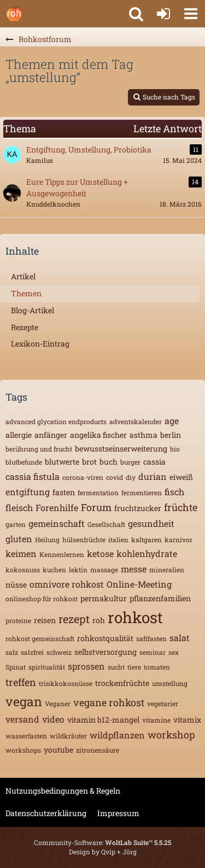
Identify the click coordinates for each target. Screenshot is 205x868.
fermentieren (142, 492)
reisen (45, 620)
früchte (181, 507)
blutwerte (62, 462)
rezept (74, 619)
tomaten (157, 667)
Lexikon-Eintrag (40, 344)
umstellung (170, 683)
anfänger (51, 435)
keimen (21, 553)
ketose (100, 553)
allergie (19, 435)
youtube (58, 750)
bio (175, 449)
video (53, 719)
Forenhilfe (57, 508)
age (172, 421)
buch (109, 462)
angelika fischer (98, 435)
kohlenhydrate (147, 553)
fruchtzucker (138, 508)
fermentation (98, 492)
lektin (78, 570)
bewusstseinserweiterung (121, 448)
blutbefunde (24, 462)
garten (16, 524)
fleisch (19, 508)
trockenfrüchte (122, 683)
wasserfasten (26, 736)
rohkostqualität (105, 638)
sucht (116, 667)
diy (131, 477)
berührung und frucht (39, 449)
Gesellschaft (106, 524)
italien (118, 539)
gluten (19, 539)
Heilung (47, 539)
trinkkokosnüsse (66, 683)
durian (153, 476)
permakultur (104, 598)
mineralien (167, 570)
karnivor (178, 539)
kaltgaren (147, 539)
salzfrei (32, 652)
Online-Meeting (139, 584)
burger (130, 462)
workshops (23, 750)
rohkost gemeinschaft (40, 638)
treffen (21, 682)
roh (99, 620)
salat (180, 638)
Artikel (23, 276)
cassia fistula (33, 476)
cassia (154, 462)
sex (174, 652)
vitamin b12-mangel (103, 720)
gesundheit (151, 523)
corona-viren (83, 477)
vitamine (156, 720)
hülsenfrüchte (84, 539)
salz (12, 652)
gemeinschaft (57, 523)
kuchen (54, 570)
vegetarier (163, 703)
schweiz (59, 652)
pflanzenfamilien (160, 598)
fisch (174, 492)
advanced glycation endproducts (56, 421)
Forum (96, 507)
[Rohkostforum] (14, 14)
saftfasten (151, 638)
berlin (171, 435)
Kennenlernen (62, 554)
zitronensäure (98, 750)
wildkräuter (68, 736)
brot (89, 462)
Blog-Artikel (33, 310)
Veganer (58, 703)
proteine (18, 620)
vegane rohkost (109, 702)
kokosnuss (23, 570)
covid (115, 477)
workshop (171, 735)
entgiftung (28, 492)
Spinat (16, 667)
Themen (26, 293)
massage (104, 570)
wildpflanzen (117, 735)
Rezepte (25, 327)
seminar (153, 652)
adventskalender (136, 421)
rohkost (135, 617)
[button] (191, 14)
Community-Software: (102, 842)
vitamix (187, 720)
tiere (134, 667)
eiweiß (181, 477)
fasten (64, 492)
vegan (24, 701)
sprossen (86, 666)
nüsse (16, 585)
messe (134, 569)
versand (22, 719)
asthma (143, 435)
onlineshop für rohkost (42, 599)
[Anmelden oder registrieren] (163, 14)
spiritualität (47, 667)
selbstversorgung (106, 652)
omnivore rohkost (67, 584)
